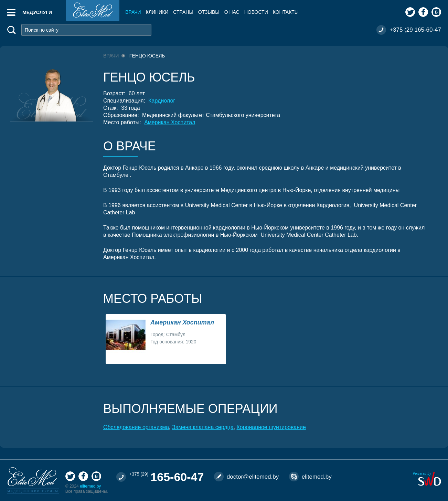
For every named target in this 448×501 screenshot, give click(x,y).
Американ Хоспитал (170, 122)
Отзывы (209, 12)
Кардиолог (162, 101)
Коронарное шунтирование (271, 427)
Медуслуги (37, 12)
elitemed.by (90, 486)
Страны (183, 12)
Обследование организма (136, 427)
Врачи (133, 12)
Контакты (286, 12)
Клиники (157, 12)
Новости (256, 12)
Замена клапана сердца (203, 427)
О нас (232, 12)
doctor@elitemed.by (253, 477)
